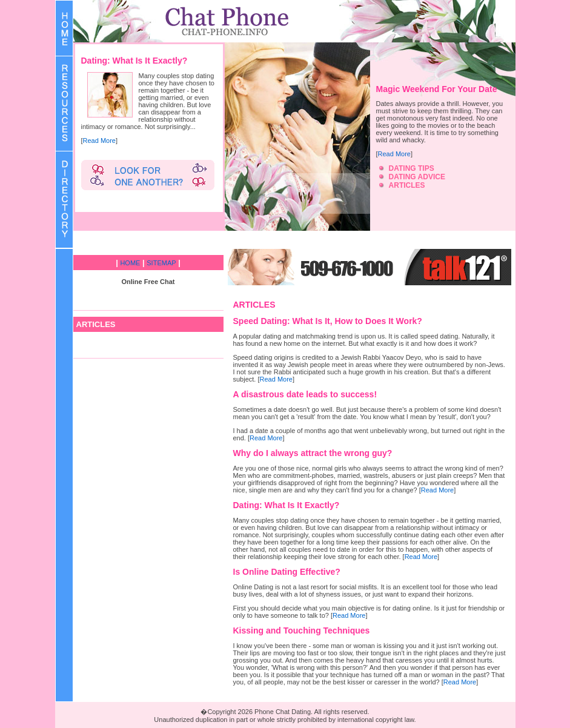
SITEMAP (161, 263)
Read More (99, 141)
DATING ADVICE (417, 177)
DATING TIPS (412, 168)
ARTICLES (407, 185)
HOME (130, 263)
